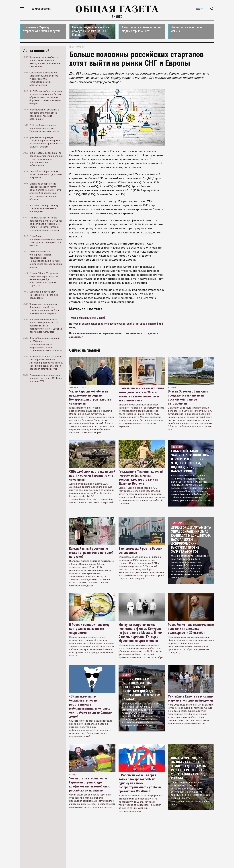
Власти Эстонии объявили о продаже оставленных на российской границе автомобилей (188, 397)
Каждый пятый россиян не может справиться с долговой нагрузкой (91, 553)
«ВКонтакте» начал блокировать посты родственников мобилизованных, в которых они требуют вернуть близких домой (91, 706)
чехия (72, 774)
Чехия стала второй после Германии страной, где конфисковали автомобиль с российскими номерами (90, 784)
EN (202, 9)
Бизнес (117, 17)
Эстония (172, 387)
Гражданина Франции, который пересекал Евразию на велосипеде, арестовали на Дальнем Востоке (141, 477)
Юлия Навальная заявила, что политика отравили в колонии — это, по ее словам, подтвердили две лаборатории (190, 461)
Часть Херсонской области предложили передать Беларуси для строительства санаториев (90, 397)
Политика (177, 447)
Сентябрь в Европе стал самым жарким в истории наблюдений (191, 698)
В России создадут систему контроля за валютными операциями (89, 629)
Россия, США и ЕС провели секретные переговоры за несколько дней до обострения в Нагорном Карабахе (141, 689)
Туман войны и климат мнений (87, 318)
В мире (126, 675)
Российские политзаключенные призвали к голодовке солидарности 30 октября (191, 629)
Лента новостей (36, 51)
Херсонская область (79, 387)
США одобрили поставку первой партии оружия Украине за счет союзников (92, 475)
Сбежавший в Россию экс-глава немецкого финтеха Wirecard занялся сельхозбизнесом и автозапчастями (142, 394)
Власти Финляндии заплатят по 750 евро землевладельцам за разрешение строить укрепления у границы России (189, 768)
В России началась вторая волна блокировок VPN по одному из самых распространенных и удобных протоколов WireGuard (140, 783)
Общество (177, 523)
